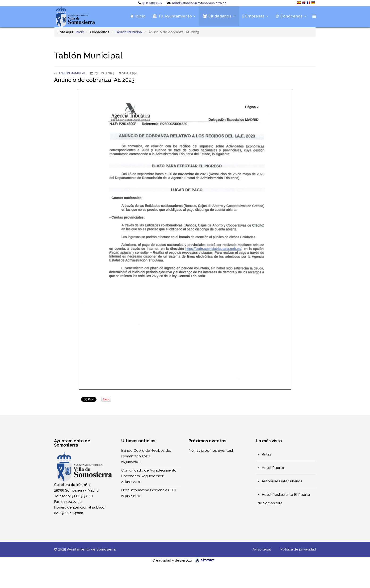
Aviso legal (262, 549)
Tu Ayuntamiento (172, 16)
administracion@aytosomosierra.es (199, 3)
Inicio (138, 16)
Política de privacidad (298, 549)
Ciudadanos (217, 16)
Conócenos (289, 16)
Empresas (254, 16)
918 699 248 (152, 3)
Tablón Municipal (129, 32)
